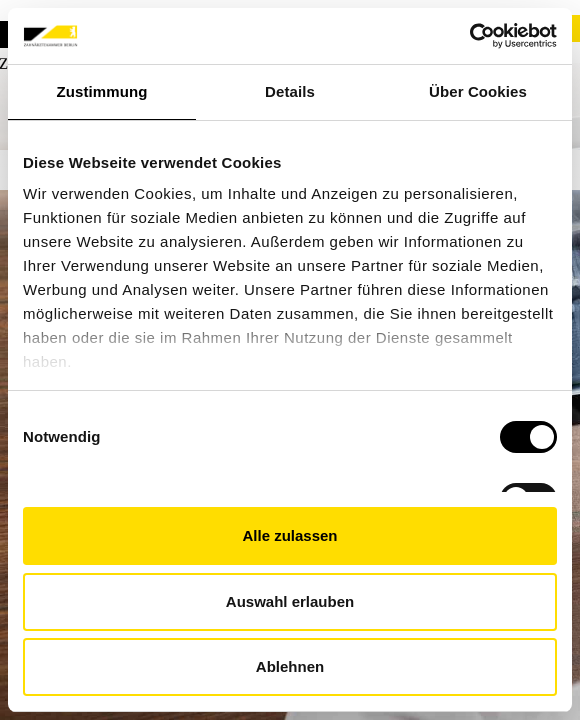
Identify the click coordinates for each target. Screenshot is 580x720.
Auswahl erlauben (290, 601)
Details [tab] (290, 91)
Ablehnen (290, 666)
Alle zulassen (289, 535)
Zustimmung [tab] (102, 91)
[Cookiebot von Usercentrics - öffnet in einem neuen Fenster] (469, 36)
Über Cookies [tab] (478, 91)
